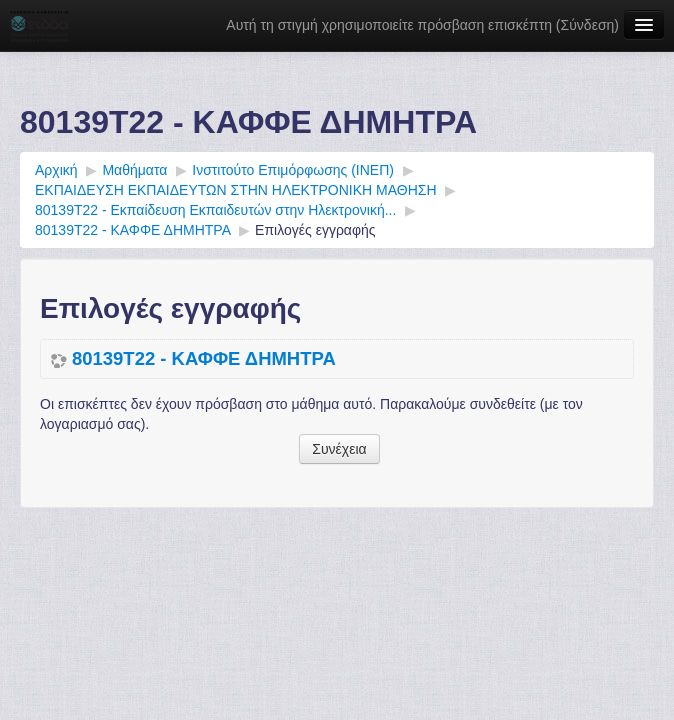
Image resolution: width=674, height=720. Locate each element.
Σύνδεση (588, 25)
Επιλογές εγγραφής (315, 230)
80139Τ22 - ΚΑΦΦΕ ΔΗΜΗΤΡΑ (204, 359)
